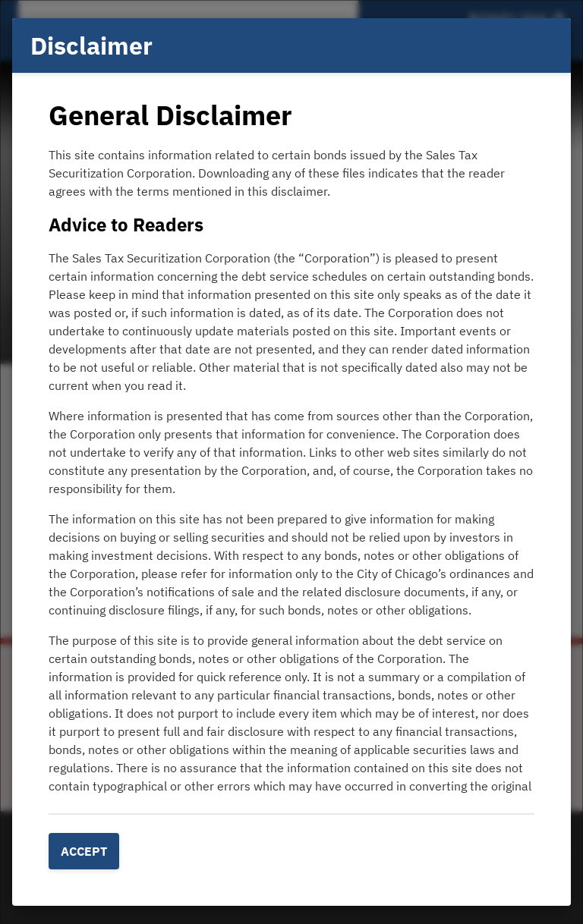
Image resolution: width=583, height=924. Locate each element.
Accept (84, 851)
